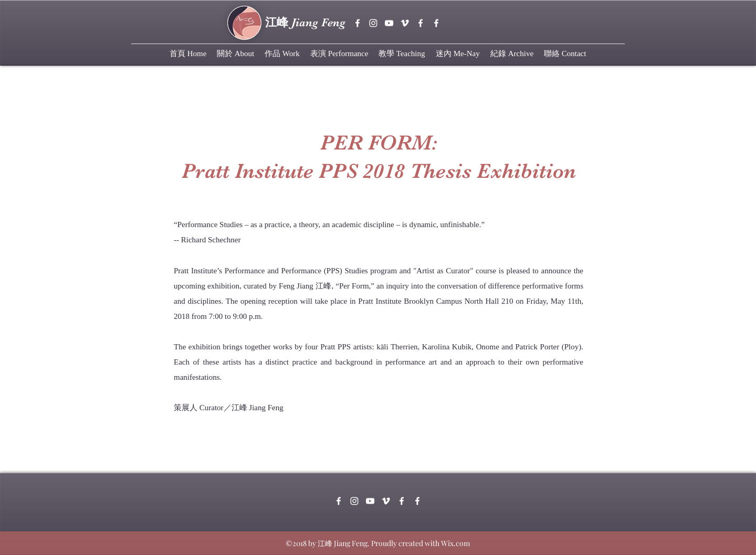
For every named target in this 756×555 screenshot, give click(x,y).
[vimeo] (405, 23)
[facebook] (358, 23)
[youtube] (389, 23)
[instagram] (373, 23)
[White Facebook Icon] (421, 23)
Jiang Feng (305, 22)
